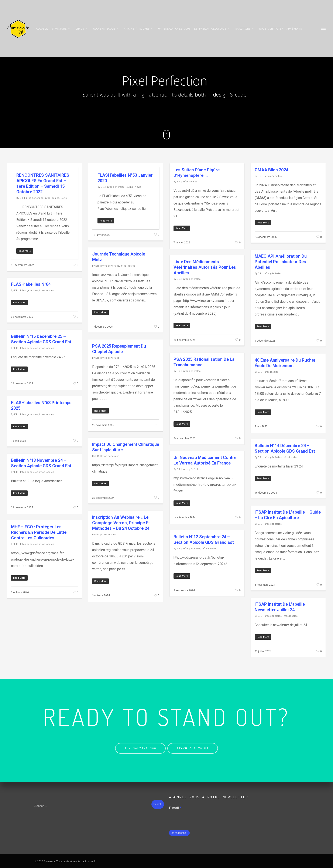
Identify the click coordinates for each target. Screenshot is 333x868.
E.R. (22, 198)
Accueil (42, 28)
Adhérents (294, 28)
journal (130, 187)
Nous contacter (271, 28)
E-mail (175, 808)
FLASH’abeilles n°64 (31, 284)
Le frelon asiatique (212, 29)
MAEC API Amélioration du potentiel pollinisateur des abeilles (281, 262)
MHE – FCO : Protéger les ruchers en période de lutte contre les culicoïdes (39, 532)
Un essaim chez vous (174, 28)
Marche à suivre (138, 29)
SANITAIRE (245, 29)
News (64, 198)
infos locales (52, 198)
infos (82, 29)
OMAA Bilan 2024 (271, 170)
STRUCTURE (61, 29)
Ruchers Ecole (106, 29)
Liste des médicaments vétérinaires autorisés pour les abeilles (205, 267)
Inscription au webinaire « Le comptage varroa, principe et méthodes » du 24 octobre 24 (121, 523)
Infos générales (34, 198)
